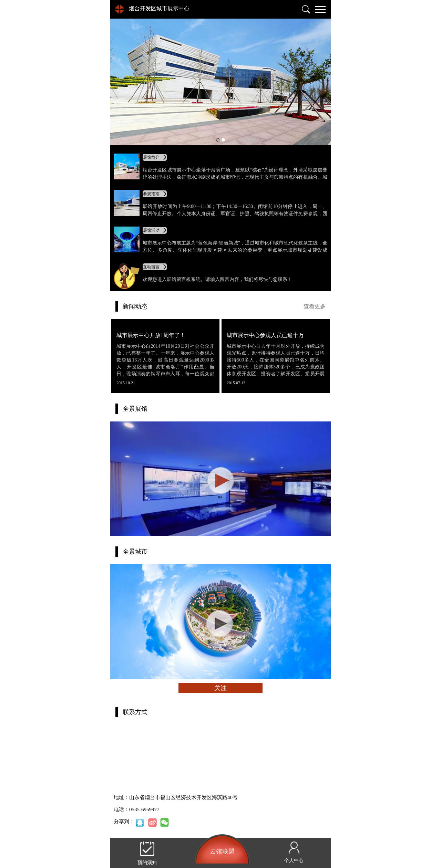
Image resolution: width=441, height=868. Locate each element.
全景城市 (135, 552)
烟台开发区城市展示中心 (159, 8)
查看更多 (315, 306)
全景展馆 (135, 409)
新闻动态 (135, 306)
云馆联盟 (222, 851)
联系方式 (135, 712)
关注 (220, 688)
